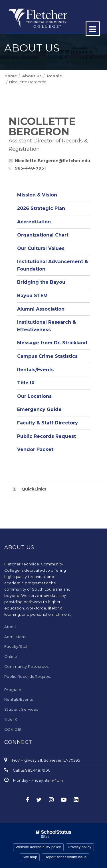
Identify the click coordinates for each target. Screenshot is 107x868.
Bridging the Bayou (41, 282)
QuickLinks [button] (34, 489)
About (10, 627)
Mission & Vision (37, 195)
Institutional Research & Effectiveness (47, 326)
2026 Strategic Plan (41, 208)
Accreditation (34, 222)
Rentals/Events (35, 370)
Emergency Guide (39, 409)
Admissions (15, 637)
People (54, 76)
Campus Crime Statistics (47, 356)
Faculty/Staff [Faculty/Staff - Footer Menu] (17, 646)
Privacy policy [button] (80, 847)
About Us (32, 76)
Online (11, 656)
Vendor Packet (35, 449)
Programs (14, 690)
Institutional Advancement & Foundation (53, 265)
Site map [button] (30, 857)
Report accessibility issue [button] (66, 857)
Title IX (26, 383)
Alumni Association (41, 309)
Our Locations (34, 396)
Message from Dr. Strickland (52, 343)
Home (11, 76)
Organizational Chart (53, 236)
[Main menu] (93, 29)
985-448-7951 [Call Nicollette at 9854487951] (30, 168)
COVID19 (13, 729)
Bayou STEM (32, 296)
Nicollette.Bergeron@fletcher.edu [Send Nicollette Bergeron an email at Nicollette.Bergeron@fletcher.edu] (53, 161)
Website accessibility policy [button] (38, 847)
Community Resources (27, 666)
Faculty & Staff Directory (48, 423)
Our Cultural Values (41, 248)
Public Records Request (47, 436)
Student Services (21, 709)
